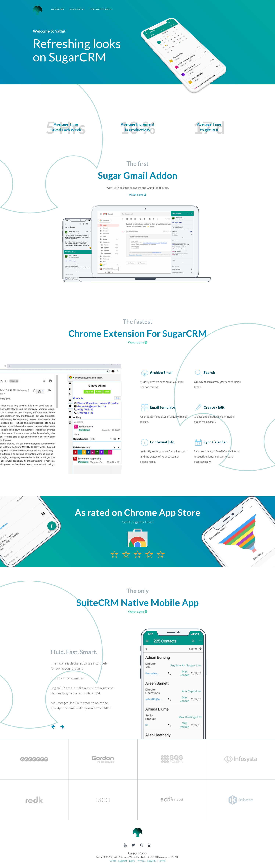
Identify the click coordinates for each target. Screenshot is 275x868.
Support (123, 861)
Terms (162, 861)
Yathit (113, 861)
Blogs (132, 861)
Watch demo (138, 195)
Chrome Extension (101, 9)
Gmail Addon (77, 9)
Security (152, 861)
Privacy (141, 861)
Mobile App (58, 9)
